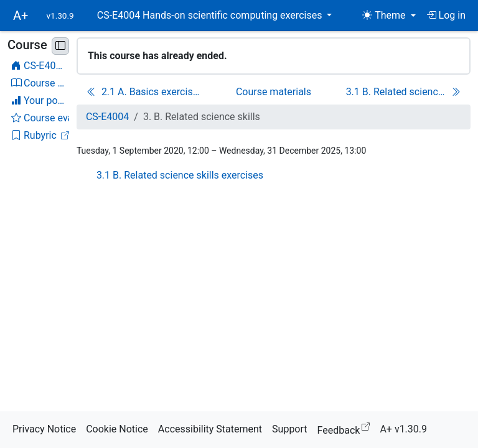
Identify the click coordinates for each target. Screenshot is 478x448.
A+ (21, 16)
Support (289, 429)
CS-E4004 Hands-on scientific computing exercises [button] (211, 15)
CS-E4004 (107, 117)
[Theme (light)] (389, 16)
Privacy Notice (44, 429)
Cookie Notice (117, 429)
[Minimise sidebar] (60, 46)
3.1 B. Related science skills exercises (180, 175)
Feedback (346, 428)
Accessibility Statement (210, 429)
